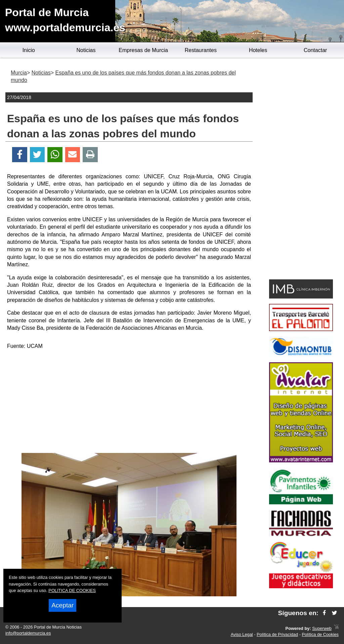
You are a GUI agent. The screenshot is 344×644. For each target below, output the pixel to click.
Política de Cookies (320, 634)
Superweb (322, 628)
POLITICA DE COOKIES (72, 590)
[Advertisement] (129, 403)
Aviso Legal (242, 634)
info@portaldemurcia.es (28, 633)
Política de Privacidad (277, 634)
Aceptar (62, 605)
